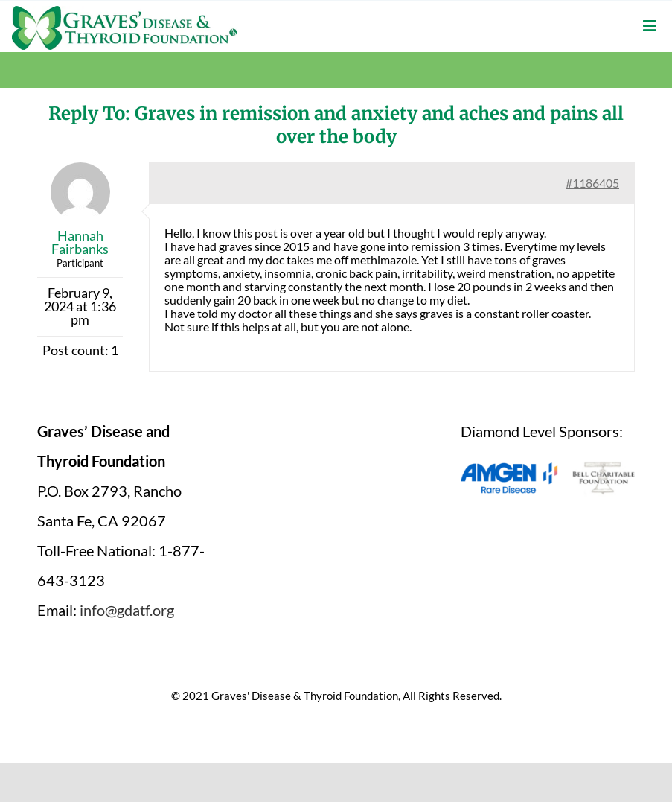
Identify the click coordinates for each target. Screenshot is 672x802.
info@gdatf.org (127, 610)
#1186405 (592, 183)
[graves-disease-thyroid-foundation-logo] (124, 11)
